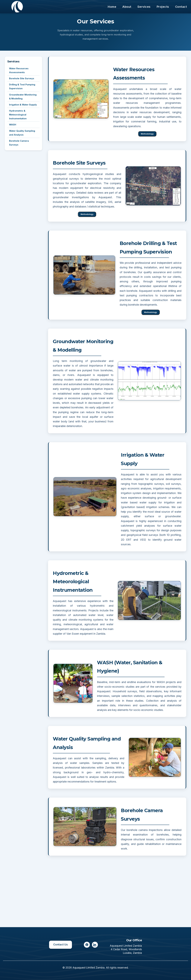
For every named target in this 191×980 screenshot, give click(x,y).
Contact (181, 7)
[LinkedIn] (95, 945)
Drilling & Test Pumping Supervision (22, 87)
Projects (163, 7)
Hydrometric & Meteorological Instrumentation (18, 115)
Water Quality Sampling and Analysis (22, 133)
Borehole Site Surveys (22, 78)
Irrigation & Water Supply (23, 105)
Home (112, 7)
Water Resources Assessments (19, 70)
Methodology (147, 134)
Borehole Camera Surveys (19, 143)
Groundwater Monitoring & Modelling (23, 97)
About (127, 7)
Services (144, 7)
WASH (13, 125)
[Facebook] (87, 945)
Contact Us (61, 945)
